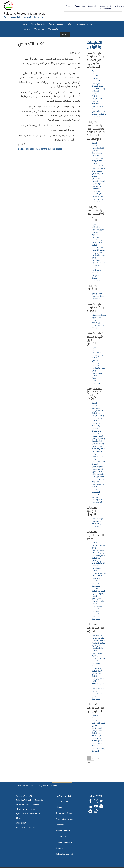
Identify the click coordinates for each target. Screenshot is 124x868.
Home (25, 24)
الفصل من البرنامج (98, 446)
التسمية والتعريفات (96, 72)
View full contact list (27, 828)
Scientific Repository (65, 842)
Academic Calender (64, 819)
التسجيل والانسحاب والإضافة (96, 663)
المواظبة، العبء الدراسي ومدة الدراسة (98, 161)
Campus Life (61, 837)
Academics (80, 6)
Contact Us (39, 29)
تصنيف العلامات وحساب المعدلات (98, 87)
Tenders (60, 848)
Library (59, 807)
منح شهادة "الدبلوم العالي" (99, 595)
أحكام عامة (96, 117)
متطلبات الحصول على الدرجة (98, 82)
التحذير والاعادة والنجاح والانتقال (98, 442)
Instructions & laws (84, 24)
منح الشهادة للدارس (96, 379)
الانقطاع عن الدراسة (96, 675)
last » (90, 763)
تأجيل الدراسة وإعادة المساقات (98, 742)
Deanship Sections (56, 24)
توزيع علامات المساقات (97, 432)
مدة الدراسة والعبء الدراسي (98, 414)
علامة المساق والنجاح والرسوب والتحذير (98, 578)
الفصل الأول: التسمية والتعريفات (96, 718)
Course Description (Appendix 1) (97, 500)
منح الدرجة (96, 191)
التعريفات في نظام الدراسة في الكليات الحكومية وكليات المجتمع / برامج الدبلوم (98, 640)
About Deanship (38, 24)
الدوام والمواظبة (98, 668)
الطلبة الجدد (96, 408)
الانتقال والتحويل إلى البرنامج (98, 458)
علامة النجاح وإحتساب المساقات (96, 363)
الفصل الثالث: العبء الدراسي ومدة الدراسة (97, 731)
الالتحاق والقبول (98, 648)
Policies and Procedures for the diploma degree (40, 149)
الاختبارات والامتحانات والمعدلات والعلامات (96, 425)
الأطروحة (95, 104)
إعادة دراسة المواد (98, 658)
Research (92, 6)
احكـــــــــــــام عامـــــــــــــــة (96, 493)
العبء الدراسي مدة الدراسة (97, 374)
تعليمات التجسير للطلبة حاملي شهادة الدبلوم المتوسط (98, 522)
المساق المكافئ (98, 467)
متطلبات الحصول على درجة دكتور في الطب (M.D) (98, 474)
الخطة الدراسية (97, 411)
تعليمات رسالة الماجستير (97, 613)
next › (99, 758)
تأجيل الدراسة (97, 671)
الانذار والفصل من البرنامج (98, 175)
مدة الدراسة (96, 96)
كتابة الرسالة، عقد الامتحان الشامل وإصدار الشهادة (98, 196)
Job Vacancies (62, 801)
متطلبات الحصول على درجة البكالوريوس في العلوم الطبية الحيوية (98, 484)
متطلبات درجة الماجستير (97, 154)
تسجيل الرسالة (97, 171)
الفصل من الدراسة (98, 591)
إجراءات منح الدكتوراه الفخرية (98, 324)
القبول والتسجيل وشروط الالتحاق (98, 552)
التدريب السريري (98, 469)
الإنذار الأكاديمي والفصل (98, 690)
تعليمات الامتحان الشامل (98, 602)
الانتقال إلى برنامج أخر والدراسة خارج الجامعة (99, 563)
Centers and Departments (106, 8)
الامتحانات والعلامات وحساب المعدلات (98, 748)
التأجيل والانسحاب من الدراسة (99, 557)
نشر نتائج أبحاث (97, 616)
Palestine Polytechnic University (25, 14)
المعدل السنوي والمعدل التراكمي (99, 437)
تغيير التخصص (97, 694)
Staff (70, 24)
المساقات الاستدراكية (96, 92)
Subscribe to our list (64, 854)
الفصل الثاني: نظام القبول (99, 724)
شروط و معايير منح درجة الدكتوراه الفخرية (99, 318)
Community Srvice (64, 813)
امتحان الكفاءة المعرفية (97, 108)
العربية (65, 34)
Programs (26, 29)
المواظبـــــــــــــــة (97, 418)
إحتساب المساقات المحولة (99, 463)
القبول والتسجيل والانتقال (98, 149)
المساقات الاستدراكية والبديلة (96, 586)
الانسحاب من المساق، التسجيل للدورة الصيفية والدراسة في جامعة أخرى (98, 184)
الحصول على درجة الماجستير (98, 608)
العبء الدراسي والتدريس (97, 100)
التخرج (94, 696)
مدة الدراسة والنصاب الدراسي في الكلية (98, 653)
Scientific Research (64, 831)
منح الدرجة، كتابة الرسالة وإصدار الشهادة (98, 275)
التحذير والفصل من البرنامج (99, 256)
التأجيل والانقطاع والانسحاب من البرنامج (98, 451)
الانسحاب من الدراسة (97, 569)
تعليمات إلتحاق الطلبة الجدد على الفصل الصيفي (98, 296)
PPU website (53, 29)
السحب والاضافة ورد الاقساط (98, 737)
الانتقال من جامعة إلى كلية (99, 685)
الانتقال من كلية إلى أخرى (98, 680)
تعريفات (95, 543)
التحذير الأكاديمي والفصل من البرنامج (99, 113)
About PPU (68, 8)
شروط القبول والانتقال (97, 77)
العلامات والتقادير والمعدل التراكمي (99, 167)
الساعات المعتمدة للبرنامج (98, 547)
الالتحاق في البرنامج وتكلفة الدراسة (98, 355)
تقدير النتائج (96, 599)
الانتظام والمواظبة (99, 573)
